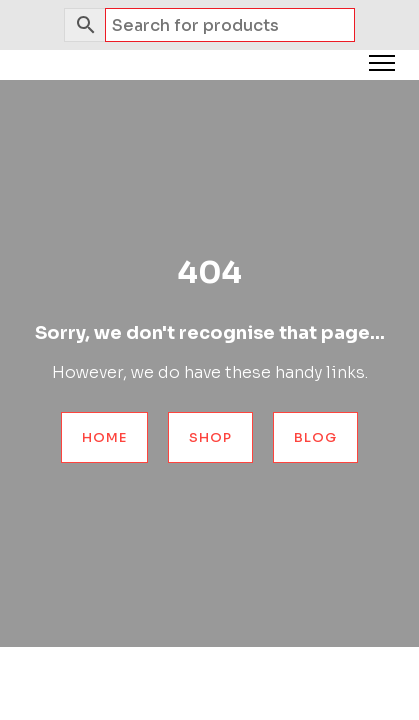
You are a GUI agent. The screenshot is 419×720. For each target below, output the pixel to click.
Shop (210, 437)
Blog (315, 437)
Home (104, 437)
